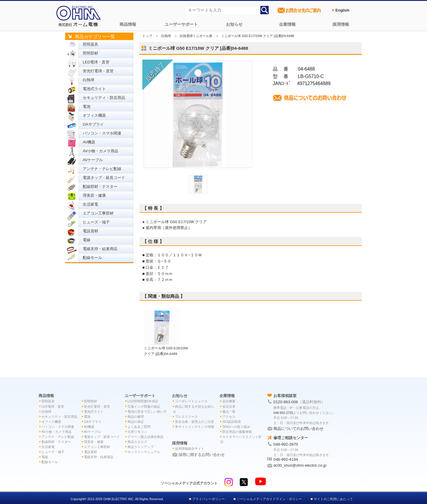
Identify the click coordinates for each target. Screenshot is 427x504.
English (342, 10)
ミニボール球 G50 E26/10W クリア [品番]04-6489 (166, 348)
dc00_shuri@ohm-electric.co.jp (300, 465)
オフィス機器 (94, 115)
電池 (87, 107)
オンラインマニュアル (144, 452)
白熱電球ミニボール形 (196, 36)
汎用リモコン (137, 432)
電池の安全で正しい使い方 (147, 412)
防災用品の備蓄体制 (237, 432)
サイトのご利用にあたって (333, 499)
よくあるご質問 (139, 427)
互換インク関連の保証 (144, 407)
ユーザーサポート (181, 24)
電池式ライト (94, 89)
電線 (87, 240)
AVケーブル (93, 160)
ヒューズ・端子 (96, 222)
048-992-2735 (283, 413)
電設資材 (90, 231)
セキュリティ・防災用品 (104, 98)
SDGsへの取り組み (236, 427)
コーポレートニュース (191, 401)
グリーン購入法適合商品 (145, 437)
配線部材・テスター (100, 187)
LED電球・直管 (96, 62)
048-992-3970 (286, 444)
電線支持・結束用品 (100, 249)
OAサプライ (93, 124)
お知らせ (234, 24)
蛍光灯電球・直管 (98, 71)
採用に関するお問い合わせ (202, 455)
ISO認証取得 (232, 422)
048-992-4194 (286, 459)
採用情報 (341, 24)
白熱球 (89, 80)
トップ (147, 36)
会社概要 (229, 401)
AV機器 (89, 142)
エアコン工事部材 (98, 213)
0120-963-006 (286, 402)
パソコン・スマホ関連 (102, 133)
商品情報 (128, 24)
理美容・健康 (94, 195)
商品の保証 (136, 422)
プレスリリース (186, 417)
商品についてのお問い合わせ (298, 429)
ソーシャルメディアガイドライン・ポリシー (269, 499)
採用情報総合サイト (190, 449)
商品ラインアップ (141, 447)
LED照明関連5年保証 (143, 401)
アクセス (229, 417)
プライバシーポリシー (208, 499)
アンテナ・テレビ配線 (102, 169)
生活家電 (90, 204)
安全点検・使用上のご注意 (195, 422)
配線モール (92, 258)
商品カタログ (137, 442)
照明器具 (90, 44)
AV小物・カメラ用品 (101, 151)
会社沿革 (229, 407)
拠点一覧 (229, 412)
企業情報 (287, 24)
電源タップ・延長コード (104, 178)
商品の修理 (136, 417)
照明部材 (90, 53)
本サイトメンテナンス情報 (195, 427)
